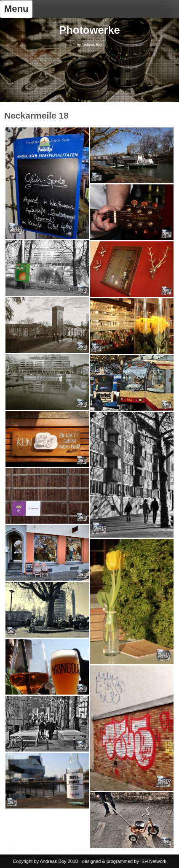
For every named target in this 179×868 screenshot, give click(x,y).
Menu (16, 9)
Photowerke (89, 30)
